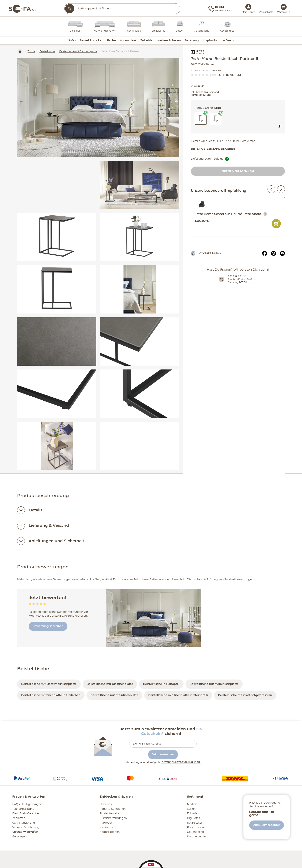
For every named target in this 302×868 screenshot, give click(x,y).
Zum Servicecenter (267, 825)
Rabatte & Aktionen (113, 809)
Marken (192, 804)
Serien (191, 809)
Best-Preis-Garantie (26, 814)
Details (36, 510)
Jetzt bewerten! (230, 75)
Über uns (106, 804)
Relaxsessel (195, 823)
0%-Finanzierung (24, 823)
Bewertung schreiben (48, 626)
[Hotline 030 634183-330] (221, 9)
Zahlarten (19, 818)
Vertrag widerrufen (25, 832)
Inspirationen (108, 827)
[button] (216, 119)
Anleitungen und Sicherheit (56, 541)
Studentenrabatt (111, 814)
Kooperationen (110, 832)
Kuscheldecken (197, 837)
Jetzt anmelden (163, 755)
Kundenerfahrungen (113, 818)
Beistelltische (33, 669)
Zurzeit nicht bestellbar (238, 171)
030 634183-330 (237, 276)
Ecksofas (193, 814)
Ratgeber (106, 823)
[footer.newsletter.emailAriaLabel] (163, 744)
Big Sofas (193, 818)
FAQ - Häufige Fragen (27, 804)
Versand (214, 92)
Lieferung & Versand (49, 526)
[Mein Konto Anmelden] (248, 7)
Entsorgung (20, 837)
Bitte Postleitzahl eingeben (213, 149)
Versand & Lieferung (26, 827)
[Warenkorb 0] (284, 7)
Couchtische (195, 832)
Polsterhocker (196, 827)
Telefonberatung (23, 809)
